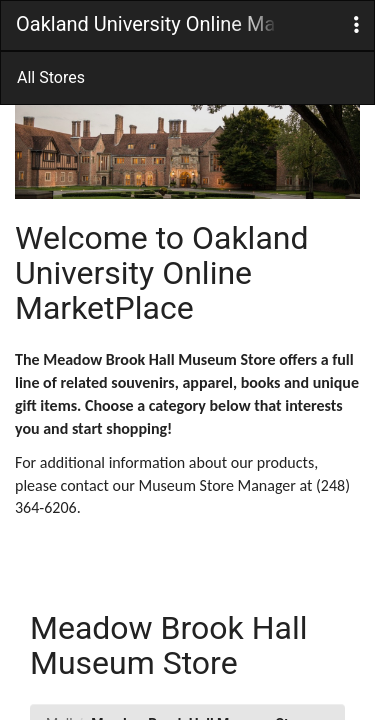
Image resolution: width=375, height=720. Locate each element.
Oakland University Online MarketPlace (146, 24)
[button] (356, 25)
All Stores (51, 77)
